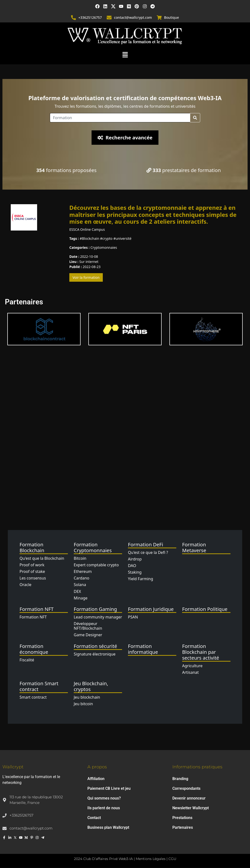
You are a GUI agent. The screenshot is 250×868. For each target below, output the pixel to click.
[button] (125, 54)
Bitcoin (80, 558)
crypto (107, 238)
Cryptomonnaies (104, 247)
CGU (172, 859)
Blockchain (90, 238)
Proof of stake (32, 571)
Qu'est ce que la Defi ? (148, 552)
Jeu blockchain (87, 697)
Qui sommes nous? (104, 798)
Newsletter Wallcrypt (191, 808)
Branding (180, 779)
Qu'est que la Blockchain (42, 558)
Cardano (82, 578)
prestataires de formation (184, 170)
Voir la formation (86, 277)
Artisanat (190, 672)
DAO (132, 566)
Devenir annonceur (189, 798)
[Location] (120, 118)
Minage (81, 598)
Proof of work (32, 565)
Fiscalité (27, 660)
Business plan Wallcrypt (108, 828)
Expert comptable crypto (96, 565)
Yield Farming (141, 579)
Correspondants (186, 789)
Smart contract (33, 697)
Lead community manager (98, 617)
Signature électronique (95, 654)
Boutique (172, 17)
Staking (135, 572)
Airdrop (135, 559)
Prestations (182, 818)
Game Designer (88, 635)
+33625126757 (90, 17)
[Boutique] (159, 18)
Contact (94, 818)
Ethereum (83, 571)
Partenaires (183, 828)
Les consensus (33, 578)
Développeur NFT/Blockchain (88, 626)
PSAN (133, 617)
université (124, 238)
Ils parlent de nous (104, 808)
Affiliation (96, 779)
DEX (77, 591)
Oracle (26, 585)
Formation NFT (33, 617)
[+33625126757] (73, 18)
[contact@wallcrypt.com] (109, 18)
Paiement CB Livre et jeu (109, 789)
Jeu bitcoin (83, 704)
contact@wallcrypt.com (133, 17)
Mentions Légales (151, 859)
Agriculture (192, 666)
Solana (80, 585)
